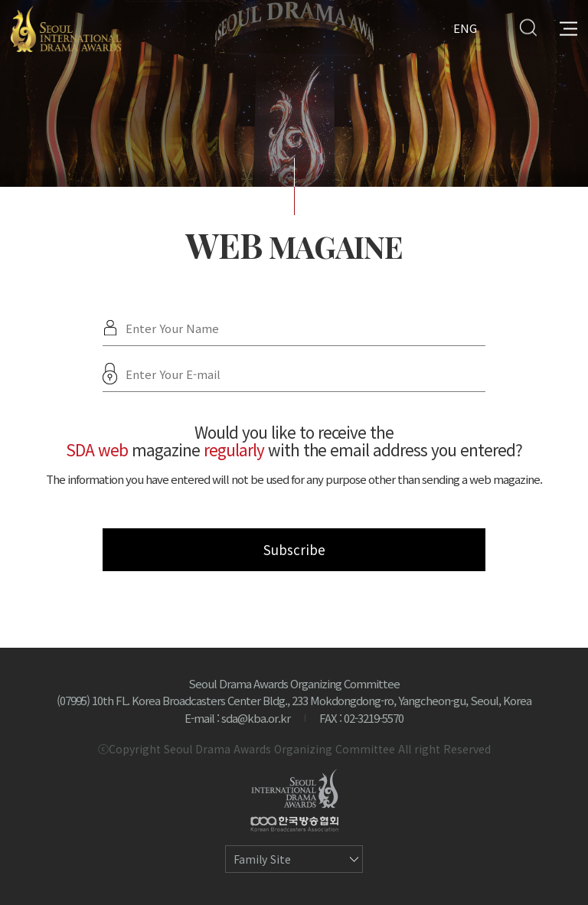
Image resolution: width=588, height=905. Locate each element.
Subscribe (294, 549)
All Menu (568, 27)
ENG (465, 27)
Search (528, 27)
